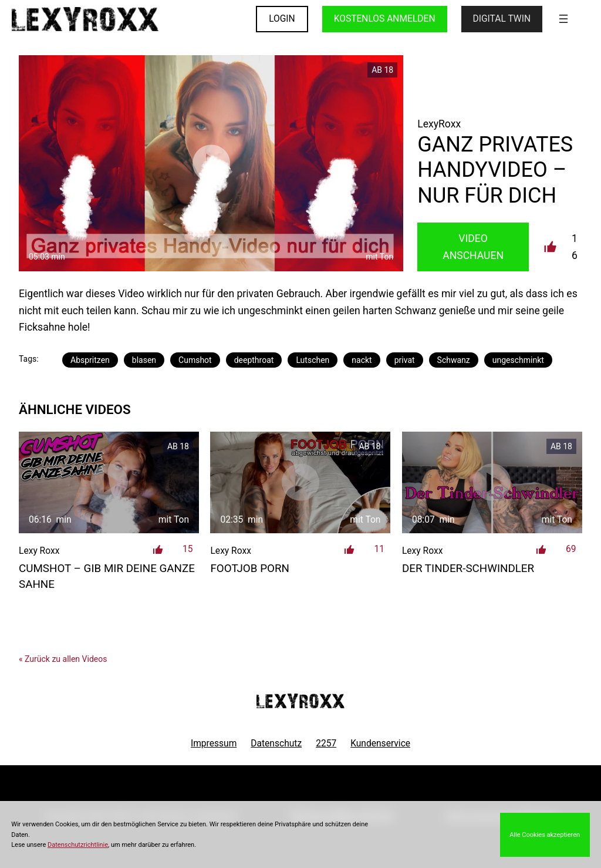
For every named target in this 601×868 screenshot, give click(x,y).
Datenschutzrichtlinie (78, 845)
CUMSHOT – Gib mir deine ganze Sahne (107, 576)
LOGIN (282, 19)
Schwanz (454, 360)
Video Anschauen (473, 247)
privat (405, 360)
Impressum (214, 743)
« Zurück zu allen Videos (63, 659)
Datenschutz (276, 743)
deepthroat (254, 360)
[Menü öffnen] (563, 19)
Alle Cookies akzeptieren (545, 835)
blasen (144, 360)
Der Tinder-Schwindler (468, 568)
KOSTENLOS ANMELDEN (385, 19)
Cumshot (195, 360)
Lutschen (313, 360)
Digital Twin (502, 19)
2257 (326, 743)
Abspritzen (90, 360)
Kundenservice (380, 743)
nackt (362, 360)
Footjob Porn (249, 568)
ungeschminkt (518, 360)
